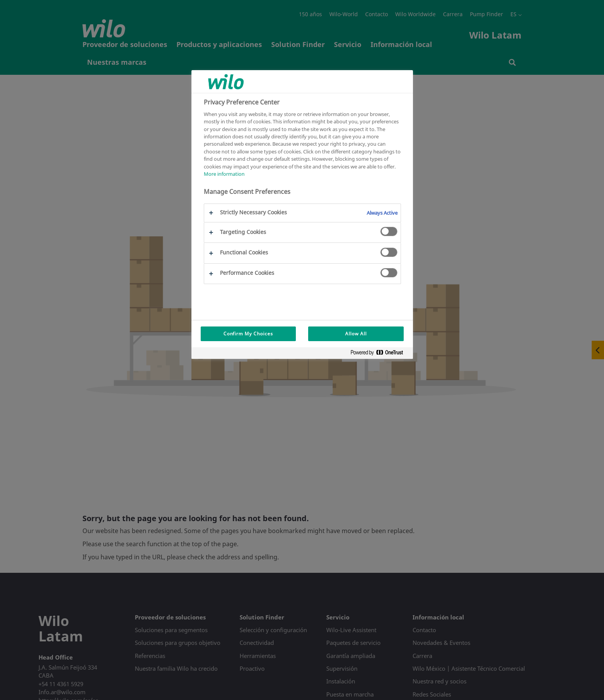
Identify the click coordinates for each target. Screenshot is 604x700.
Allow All (356, 334)
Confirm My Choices (248, 334)
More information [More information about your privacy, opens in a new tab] (224, 174)
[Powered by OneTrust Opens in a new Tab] (380, 354)
